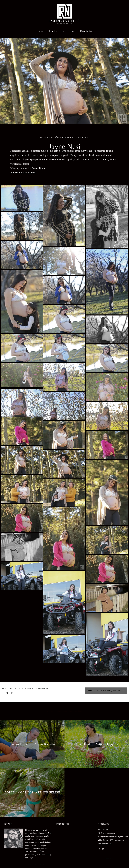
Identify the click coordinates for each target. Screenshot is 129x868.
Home (41, 31)
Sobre (72, 31)
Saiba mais (36, 864)
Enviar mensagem (108, 833)
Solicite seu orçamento (106, 691)
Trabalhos (56, 31)
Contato (86, 31)
